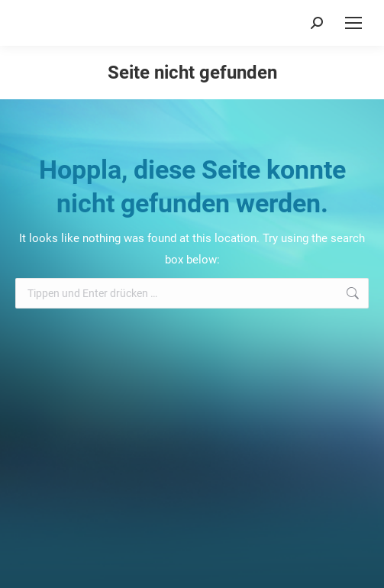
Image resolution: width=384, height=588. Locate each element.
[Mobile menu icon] (353, 23)
